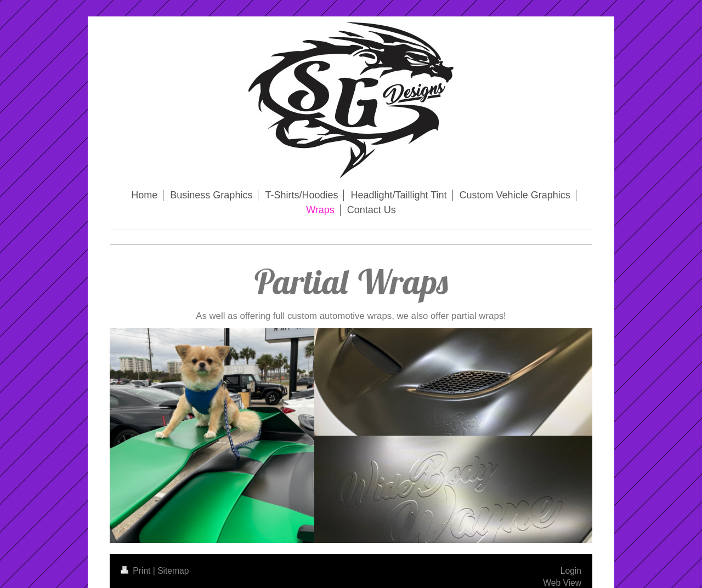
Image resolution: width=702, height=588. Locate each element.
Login (571, 571)
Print (137, 571)
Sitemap (173, 571)
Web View (562, 583)
